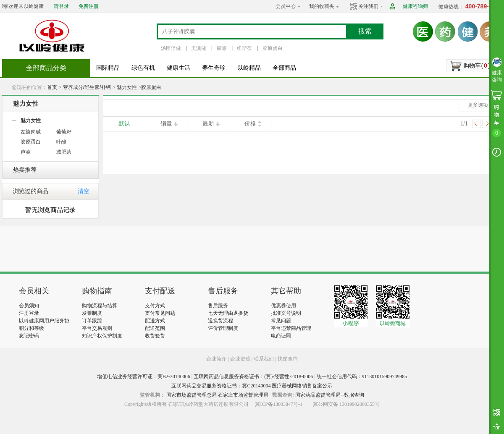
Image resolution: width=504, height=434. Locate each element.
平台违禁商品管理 (291, 328)
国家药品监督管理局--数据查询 (330, 395)
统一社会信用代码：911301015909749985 (362, 376)
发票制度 (92, 313)
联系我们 (264, 359)
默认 (124, 124)
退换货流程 (220, 321)
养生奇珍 (214, 68)
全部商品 (284, 68)
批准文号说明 (286, 313)
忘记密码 (29, 336)
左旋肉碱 (31, 132)
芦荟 (26, 152)
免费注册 (89, 6)
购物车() (476, 65)
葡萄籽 (64, 132)
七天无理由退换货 (228, 313)
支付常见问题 (160, 313)
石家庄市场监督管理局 (243, 395)
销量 (166, 124)
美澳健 (199, 48)
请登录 (61, 6)
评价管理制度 (223, 328)
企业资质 (240, 359)
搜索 (365, 31)
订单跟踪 (92, 321)
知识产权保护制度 (102, 336)
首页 (52, 87)
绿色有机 (143, 68)
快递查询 (288, 359)
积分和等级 (31, 328)
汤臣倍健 (171, 48)
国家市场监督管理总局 (192, 395)
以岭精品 (249, 68)
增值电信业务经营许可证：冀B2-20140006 (144, 376)
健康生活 (178, 68)
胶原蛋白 (273, 48)
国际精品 (108, 68)
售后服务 (218, 306)
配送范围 (155, 328)
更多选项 (478, 105)
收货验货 (155, 336)
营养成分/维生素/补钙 (87, 87)
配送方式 (155, 321)
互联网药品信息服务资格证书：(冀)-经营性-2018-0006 (253, 376)
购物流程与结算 (100, 306)
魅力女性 (127, 87)
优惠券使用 (283, 306)
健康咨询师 (415, 6)
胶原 (222, 48)
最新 (208, 124)
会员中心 (286, 6)
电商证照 (281, 336)
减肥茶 (64, 152)
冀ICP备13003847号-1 (279, 404)
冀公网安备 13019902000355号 (346, 404)
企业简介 (217, 359)
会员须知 (29, 306)
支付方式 (155, 306)
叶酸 (61, 142)
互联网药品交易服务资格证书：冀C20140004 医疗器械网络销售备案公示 (252, 386)
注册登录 (29, 313)
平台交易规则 (97, 328)
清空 (84, 191)
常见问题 (281, 321)
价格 (250, 124)
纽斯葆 (244, 48)
